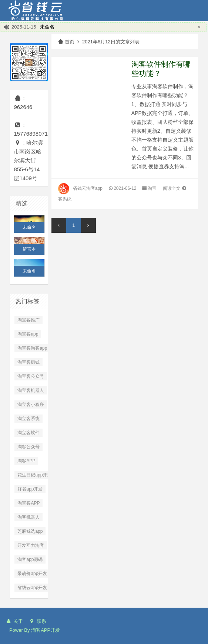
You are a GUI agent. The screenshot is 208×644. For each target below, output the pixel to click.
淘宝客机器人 (31, 390)
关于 (14, 621)
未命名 (47, 27)
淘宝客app (28, 334)
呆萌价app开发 (32, 574)
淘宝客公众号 (31, 376)
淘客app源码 (30, 559)
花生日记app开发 (34, 475)
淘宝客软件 (28, 433)
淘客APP (26, 461)
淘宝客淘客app (32, 348)
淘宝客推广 (28, 320)
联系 (37, 621)
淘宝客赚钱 (28, 362)
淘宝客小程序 (31, 404)
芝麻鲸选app (30, 531)
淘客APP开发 (46, 630)
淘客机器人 (28, 517)
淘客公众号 (28, 447)
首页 (66, 42)
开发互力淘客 (31, 545)
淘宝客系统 (28, 419)
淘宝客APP (28, 503)
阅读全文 (175, 188)
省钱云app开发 (32, 588)
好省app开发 (30, 489)
